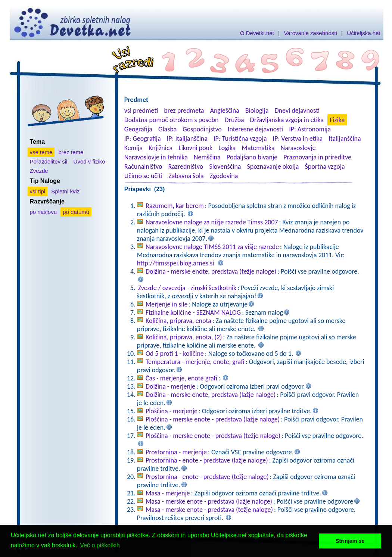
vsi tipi (38, 191)
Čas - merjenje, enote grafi (181, 378)
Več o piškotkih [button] (100, 545)
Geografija (138, 129)
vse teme (41, 152)
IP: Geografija (143, 139)
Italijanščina (345, 139)
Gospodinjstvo (202, 129)
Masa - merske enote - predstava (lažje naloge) (209, 501)
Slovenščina (225, 167)
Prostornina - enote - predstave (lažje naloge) (207, 460)
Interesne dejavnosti (255, 129)
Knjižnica (161, 148)
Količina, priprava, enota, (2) (184, 337)
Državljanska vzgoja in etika (287, 120)
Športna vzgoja (325, 167)
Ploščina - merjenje (172, 411)
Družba (234, 120)
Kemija (133, 148)
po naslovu (43, 212)
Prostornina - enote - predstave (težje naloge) (207, 477)
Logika (227, 148)
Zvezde (39, 171)
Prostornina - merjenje (176, 452)
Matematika (258, 148)
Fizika (337, 120)
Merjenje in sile (167, 304)
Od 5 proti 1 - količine (175, 354)
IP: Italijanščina (187, 139)
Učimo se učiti (144, 176)
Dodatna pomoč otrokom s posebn (172, 120)
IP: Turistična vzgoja (240, 139)
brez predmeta (184, 111)
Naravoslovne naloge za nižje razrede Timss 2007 (212, 222)
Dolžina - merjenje (170, 386)
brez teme (71, 152)
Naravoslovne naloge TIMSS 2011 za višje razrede (212, 247)
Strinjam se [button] (350, 541)
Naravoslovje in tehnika (156, 157)
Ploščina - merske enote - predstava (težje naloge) (213, 436)
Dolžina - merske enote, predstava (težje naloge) (211, 271)
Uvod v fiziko (89, 161)
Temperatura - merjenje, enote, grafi (195, 362)
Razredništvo (186, 167)
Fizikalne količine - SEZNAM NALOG (193, 312)
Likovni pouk (195, 148)
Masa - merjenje (168, 493)
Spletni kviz (65, 191)
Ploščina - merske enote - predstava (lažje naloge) (213, 419)
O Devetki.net (257, 33)
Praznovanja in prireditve (317, 157)
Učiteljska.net (363, 33)
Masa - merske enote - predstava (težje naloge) (209, 510)
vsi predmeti (141, 111)
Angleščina (224, 111)
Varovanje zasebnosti (310, 33)
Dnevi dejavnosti (297, 111)
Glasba (167, 129)
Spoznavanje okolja (273, 167)
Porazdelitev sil (49, 161)
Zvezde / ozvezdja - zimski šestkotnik (187, 288)
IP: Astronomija (310, 129)
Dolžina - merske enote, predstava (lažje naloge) (211, 395)
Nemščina (207, 157)
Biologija (257, 111)
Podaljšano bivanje (252, 157)
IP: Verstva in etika (298, 139)
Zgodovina (224, 176)
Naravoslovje (298, 148)
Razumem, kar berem (175, 206)
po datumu (76, 212)
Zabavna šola (186, 176)
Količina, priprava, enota (178, 321)
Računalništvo (143, 167)
